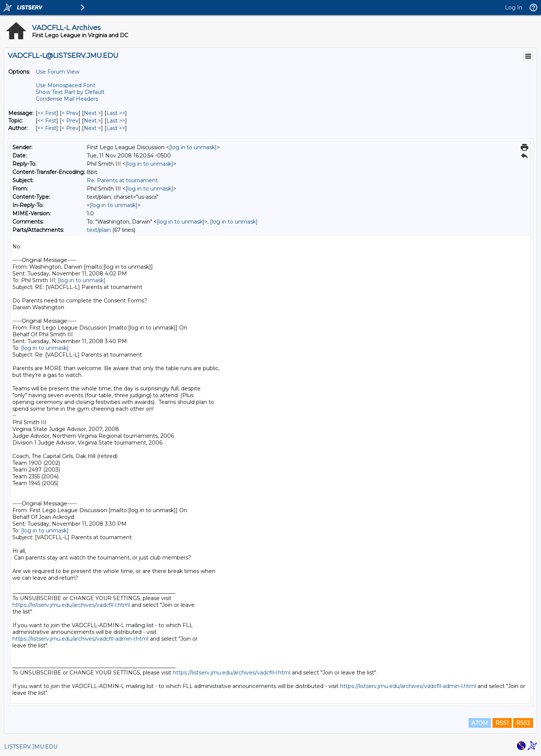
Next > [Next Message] (92, 113)
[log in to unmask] (193, 147)
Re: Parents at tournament (122, 180)
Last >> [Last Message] (116, 113)
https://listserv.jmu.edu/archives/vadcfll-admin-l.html (80, 639)
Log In (514, 8)
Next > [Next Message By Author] (92, 128)
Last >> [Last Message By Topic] (116, 121)
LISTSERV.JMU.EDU (31, 747)
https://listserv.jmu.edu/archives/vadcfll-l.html (71, 605)
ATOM (480, 723)
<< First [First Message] (47, 113)
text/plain (99, 230)
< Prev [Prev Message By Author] (70, 128)
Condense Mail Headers (67, 99)
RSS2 (523, 723)
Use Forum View (57, 72)
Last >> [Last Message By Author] (116, 128)
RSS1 (502, 723)
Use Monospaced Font (66, 85)
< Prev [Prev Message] (70, 113)
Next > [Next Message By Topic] (92, 121)
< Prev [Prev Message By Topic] (70, 121)
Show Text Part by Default (70, 92)
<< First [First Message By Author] (47, 128)
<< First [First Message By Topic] (47, 121)
